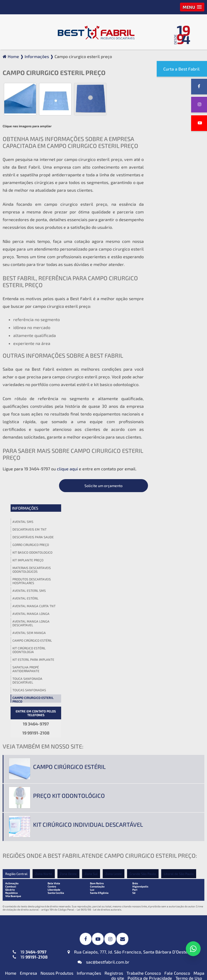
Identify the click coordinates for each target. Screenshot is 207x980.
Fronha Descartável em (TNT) (103, 913)
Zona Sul (91, 612)
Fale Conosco (177, 710)
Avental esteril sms (170, 195)
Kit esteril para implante (174, 264)
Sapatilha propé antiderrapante (167, 274)
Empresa (28, 710)
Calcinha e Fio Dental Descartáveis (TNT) (161, 920)
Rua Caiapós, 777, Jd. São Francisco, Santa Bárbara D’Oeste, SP (131, 689)
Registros (114, 710)
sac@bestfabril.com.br (103, 699)
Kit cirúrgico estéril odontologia (170, 255)
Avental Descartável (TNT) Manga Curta (33, 765)
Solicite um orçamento (174, 90)
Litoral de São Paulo (180, 612)
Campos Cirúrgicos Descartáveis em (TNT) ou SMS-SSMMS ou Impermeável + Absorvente (103, 781)
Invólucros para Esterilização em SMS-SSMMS (102, 800)
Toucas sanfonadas (170, 295)
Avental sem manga (170, 237)
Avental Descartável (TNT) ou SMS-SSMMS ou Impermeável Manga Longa (35, 782)
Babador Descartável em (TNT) (98, 902)
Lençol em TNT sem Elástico (168, 848)
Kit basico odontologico (174, 157)
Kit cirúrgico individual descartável (88, 563)
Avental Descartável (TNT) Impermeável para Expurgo (33, 751)
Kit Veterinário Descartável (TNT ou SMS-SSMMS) (100, 869)
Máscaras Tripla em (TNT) (32, 908)
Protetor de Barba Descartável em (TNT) (95, 925)
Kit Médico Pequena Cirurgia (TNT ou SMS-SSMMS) (101, 841)
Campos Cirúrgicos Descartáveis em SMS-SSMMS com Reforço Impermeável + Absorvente (103, 756)
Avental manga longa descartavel (172, 228)
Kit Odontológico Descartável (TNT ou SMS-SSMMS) (102, 855)
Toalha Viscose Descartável (101, 811)
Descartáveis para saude (174, 142)
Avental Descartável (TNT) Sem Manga (33, 799)
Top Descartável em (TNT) (166, 954)
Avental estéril (166, 203)
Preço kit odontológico (69, 534)
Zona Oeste (69, 612)
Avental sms (164, 126)
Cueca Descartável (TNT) (165, 931)
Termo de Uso (189, 716)
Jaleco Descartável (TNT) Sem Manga (36, 869)
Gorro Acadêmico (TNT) (164, 749)
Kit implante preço (169, 165)
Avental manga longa (172, 218)
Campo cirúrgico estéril (173, 245)
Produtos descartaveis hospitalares (173, 186)
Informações (166, 113)
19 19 (30, 692)
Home (11, 710)
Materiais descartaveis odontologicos (173, 174)
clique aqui (67, 468)
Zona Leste (114, 612)
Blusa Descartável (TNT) (165, 899)
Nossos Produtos (57, 710)
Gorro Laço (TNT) (158, 758)
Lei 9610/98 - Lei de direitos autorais (99, 648)
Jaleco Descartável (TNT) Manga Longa (31, 855)
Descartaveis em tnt (171, 134)
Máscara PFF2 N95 (25, 899)
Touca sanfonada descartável (168, 285)
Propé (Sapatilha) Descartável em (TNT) (170, 943)
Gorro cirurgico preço (172, 149)
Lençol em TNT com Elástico (168, 839)
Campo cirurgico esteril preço (174, 304)
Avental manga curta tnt (175, 211)
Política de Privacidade (150, 716)
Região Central (16, 612)
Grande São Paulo (143, 612)
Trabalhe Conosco (144, 710)
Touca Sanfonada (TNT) (163, 767)
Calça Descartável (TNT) (165, 908)
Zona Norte (44, 612)
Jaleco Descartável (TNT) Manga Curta (31, 841)
